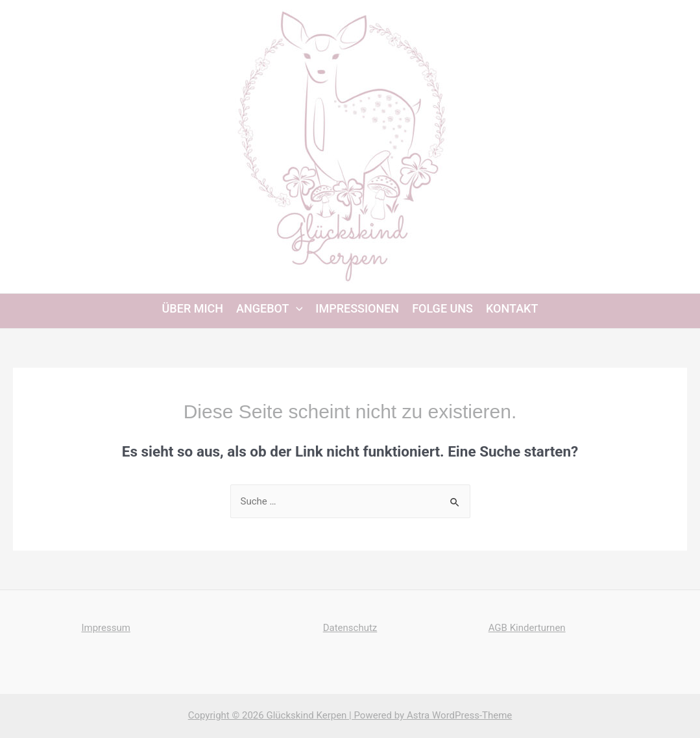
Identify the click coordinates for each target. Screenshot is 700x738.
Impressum (105, 628)
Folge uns (442, 309)
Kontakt (512, 309)
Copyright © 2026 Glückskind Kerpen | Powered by (297, 715)
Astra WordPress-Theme (459, 715)
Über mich (193, 309)
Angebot (269, 309)
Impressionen (357, 309)
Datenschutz (350, 628)
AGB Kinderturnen (527, 628)
